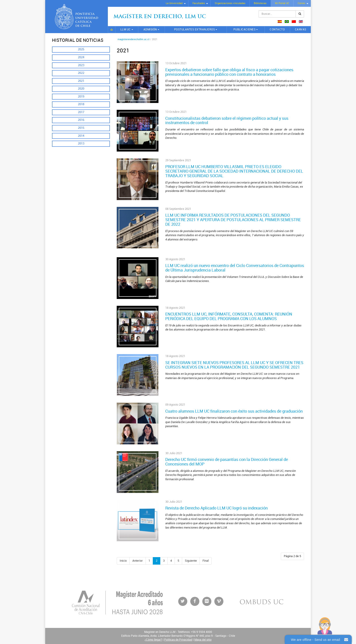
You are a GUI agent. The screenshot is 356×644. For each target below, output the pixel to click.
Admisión (150, 29)
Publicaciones (245, 29)
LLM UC (126, 29)
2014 (81, 136)
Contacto (277, 29)
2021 (81, 81)
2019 (81, 97)
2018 (81, 104)
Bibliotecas (260, 3)
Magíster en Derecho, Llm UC (160, 17)
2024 (81, 57)
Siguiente (191, 561)
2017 (81, 112)
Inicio (112, 30)
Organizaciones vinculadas (230, 3)
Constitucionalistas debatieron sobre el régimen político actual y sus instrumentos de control (227, 121)
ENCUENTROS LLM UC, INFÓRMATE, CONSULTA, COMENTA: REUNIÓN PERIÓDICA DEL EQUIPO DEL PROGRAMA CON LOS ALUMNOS (229, 316)
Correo (301, 3)
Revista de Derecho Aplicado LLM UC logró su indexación (216, 508)
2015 (81, 128)
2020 (81, 89)
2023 (81, 65)
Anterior (138, 561)
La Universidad (174, 3)
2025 (81, 49)
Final (206, 561)
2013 (81, 143)
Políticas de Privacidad (178, 640)
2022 (81, 73)
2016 (81, 120)
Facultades (199, 3)
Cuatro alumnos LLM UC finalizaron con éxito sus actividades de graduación (234, 411)
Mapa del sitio (203, 640)
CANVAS (301, 29)
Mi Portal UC (282, 3)
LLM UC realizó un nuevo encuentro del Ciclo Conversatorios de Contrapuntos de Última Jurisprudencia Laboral (235, 268)
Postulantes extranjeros (195, 29)
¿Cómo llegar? (153, 640)
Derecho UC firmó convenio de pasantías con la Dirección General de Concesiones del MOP (227, 462)
